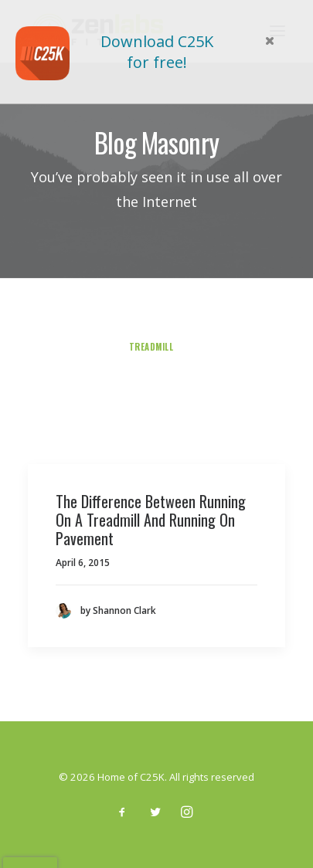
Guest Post (148, 363)
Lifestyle (53, 395)
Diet (177, 412)
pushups (84, 331)
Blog (46, 412)
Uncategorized (135, 314)
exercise (255, 347)
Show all (64, 314)
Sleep (144, 379)
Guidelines (257, 395)
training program (208, 331)
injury (134, 331)
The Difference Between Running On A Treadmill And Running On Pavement (151, 520)
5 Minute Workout (228, 314)
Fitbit (191, 428)
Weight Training (241, 412)
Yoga (140, 412)
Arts (101, 395)
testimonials (221, 363)
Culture (240, 379)
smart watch (85, 379)
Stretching (135, 428)
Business (196, 395)
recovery (83, 363)
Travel (144, 395)
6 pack (204, 347)
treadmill (151, 347)
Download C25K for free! (157, 52)
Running (93, 412)
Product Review (76, 347)
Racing (189, 379)
